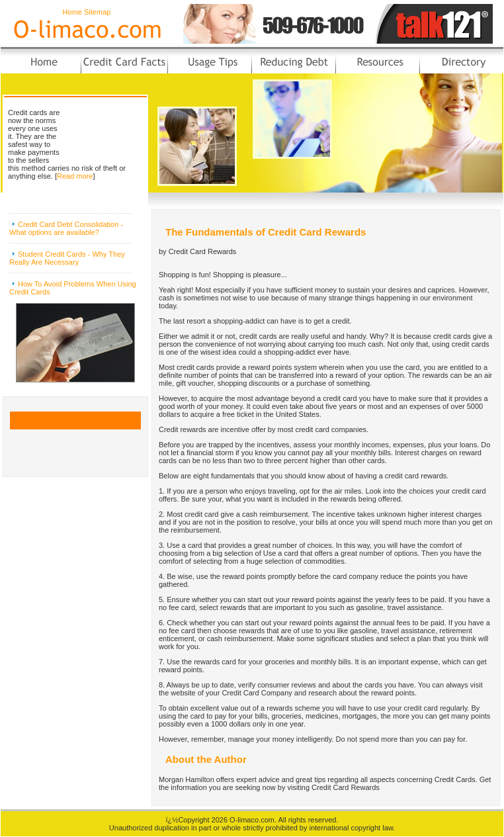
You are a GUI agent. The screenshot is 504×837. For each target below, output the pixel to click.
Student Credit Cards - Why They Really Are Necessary (67, 258)
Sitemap (97, 12)
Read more (75, 176)
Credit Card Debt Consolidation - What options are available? (66, 228)
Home (72, 12)
